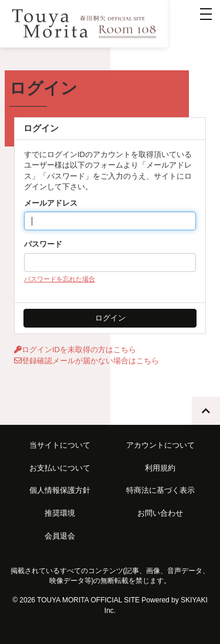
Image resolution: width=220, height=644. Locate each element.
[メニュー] (206, 14)
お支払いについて (60, 468)
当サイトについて (60, 445)
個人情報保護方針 (60, 490)
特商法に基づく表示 (160, 490)
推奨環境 (60, 513)
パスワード (43, 244)
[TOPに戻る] (206, 411)
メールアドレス (51, 203)
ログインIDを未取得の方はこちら (75, 350)
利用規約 (160, 468)
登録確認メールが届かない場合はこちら (87, 361)
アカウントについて (160, 445)
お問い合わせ (160, 513)
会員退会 (60, 536)
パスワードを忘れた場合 (60, 279)
